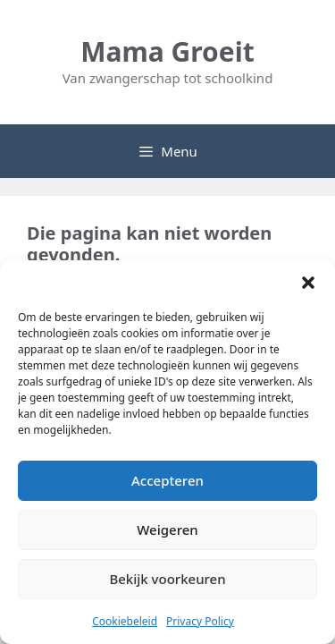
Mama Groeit (167, 51)
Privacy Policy (200, 621)
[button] (308, 283)
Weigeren (167, 530)
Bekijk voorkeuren (167, 579)
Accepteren (167, 480)
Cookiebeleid (125, 621)
